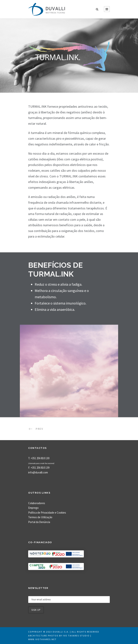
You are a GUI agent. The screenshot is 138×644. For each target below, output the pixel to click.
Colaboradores (37, 503)
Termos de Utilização (40, 517)
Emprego (33, 508)
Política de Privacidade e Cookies (47, 513)
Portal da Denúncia (39, 522)
